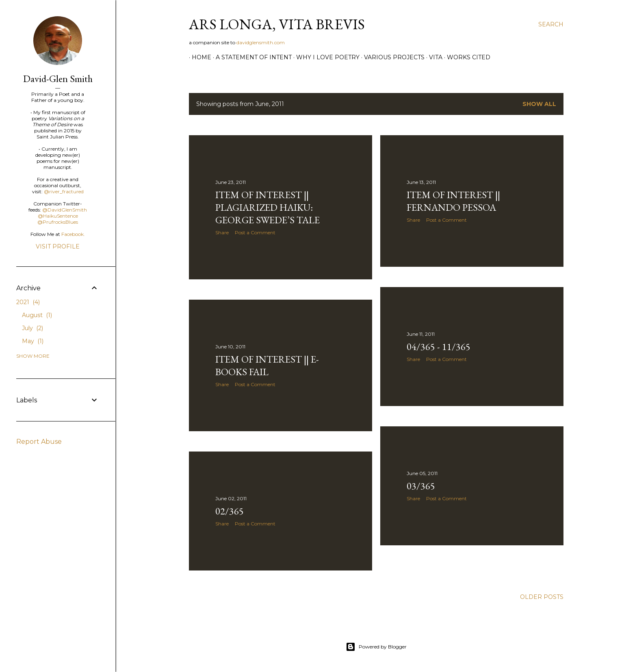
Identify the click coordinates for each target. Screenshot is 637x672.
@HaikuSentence (58, 216)
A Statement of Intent (251, 57)
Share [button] (222, 232)
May (33, 341)
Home (199, 57)
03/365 (421, 486)
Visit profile (58, 246)
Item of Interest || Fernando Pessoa (453, 201)
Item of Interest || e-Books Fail (267, 365)
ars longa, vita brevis (277, 24)
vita (433, 57)
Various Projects (391, 57)
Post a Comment (255, 232)
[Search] (551, 24)
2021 (28, 302)
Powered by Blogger (376, 647)
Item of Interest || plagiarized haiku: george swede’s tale (268, 207)
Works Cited (466, 57)
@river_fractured (64, 191)
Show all (539, 104)
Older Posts (542, 597)
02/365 (230, 511)
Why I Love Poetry (325, 57)
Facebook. (73, 234)
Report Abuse (39, 442)
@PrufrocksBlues (58, 222)
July (32, 328)
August (37, 315)
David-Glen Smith (58, 79)
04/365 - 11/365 (439, 347)
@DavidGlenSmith (65, 210)
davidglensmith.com (261, 42)
